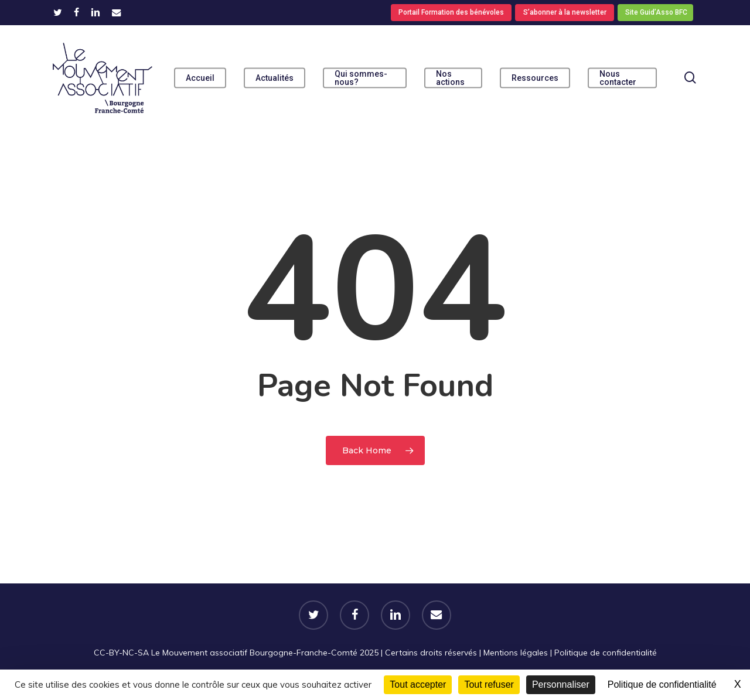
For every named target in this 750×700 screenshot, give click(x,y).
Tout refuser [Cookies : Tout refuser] (489, 684)
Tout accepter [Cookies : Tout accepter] (418, 684)
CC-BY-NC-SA (121, 653)
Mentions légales (516, 653)
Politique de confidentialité (606, 653)
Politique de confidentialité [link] (662, 684)
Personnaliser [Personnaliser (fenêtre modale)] (561, 684)
